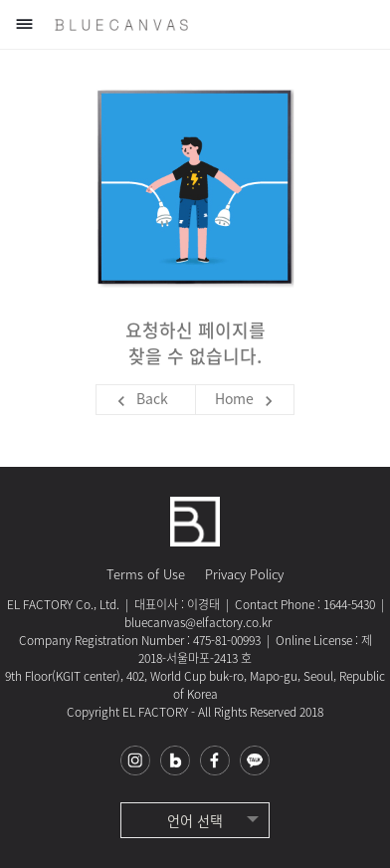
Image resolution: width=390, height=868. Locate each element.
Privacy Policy (244, 574)
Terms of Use (146, 574)
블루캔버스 (121, 25)
